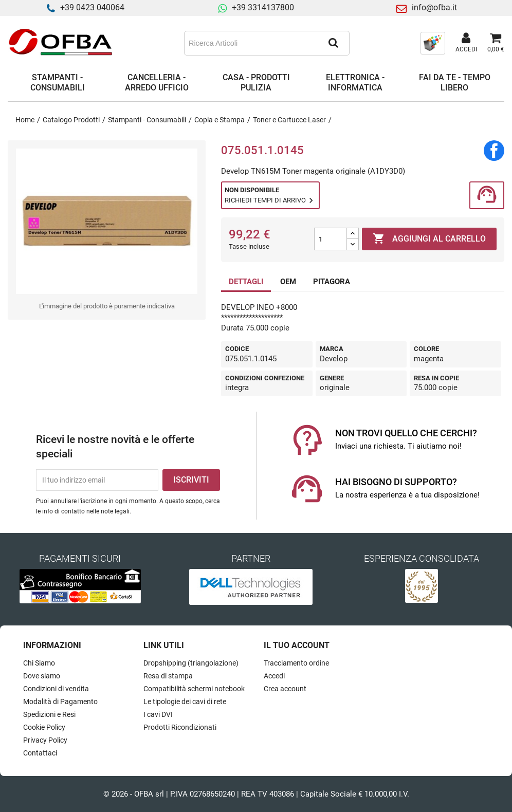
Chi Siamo (39, 663)
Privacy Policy (45, 740)
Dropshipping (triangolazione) (191, 663)
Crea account (285, 689)
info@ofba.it (434, 7)
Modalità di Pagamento (60, 702)
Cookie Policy (44, 727)
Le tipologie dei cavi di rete (185, 702)
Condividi (494, 151)
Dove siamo (42, 676)
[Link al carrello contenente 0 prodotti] (496, 43)
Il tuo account (297, 645)
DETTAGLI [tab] (246, 282)
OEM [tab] (288, 282)
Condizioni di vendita (56, 689)
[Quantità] (331, 239)
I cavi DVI (158, 714)
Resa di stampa (168, 676)
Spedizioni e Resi (49, 714)
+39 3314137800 (263, 7)
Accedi (274, 676)
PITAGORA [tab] (332, 282)
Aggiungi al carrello (429, 239)
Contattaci (40, 753)
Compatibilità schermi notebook (194, 689)
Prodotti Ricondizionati (180, 727)
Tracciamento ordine (296, 663)
